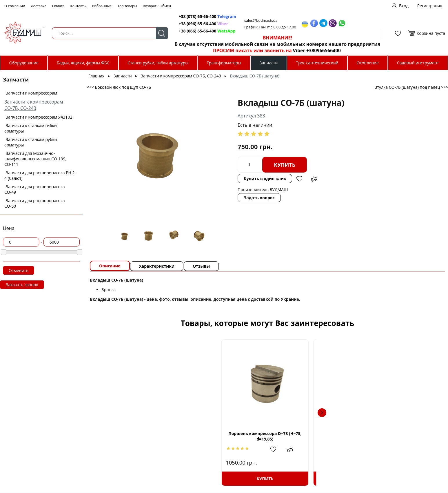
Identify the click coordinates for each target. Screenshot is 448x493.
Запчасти (268, 63)
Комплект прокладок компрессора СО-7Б (309, 436)
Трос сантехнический (317, 63)
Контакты (79, 6)
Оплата (58, 6)
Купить (258, 165)
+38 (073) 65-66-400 (195, 16)
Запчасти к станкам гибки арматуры (31, 128)
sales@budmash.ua (259, 20)
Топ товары (127, 6)
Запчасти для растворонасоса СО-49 (35, 189)
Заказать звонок (22, 285)
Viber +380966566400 (314, 50)
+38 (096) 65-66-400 (195, 24)
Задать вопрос (233, 186)
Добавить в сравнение (359, 165)
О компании (15, 6)
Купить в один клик (309, 165)
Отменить (19, 270)
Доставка (39, 6)
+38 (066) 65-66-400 (195, 31)
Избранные (102, 6)
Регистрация (430, 6)
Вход (404, 6)
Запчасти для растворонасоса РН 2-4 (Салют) (40, 175)
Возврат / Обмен (157, 6)
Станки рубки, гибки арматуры (158, 63)
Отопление (368, 63)
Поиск (158, 33)
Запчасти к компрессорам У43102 (39, 117)
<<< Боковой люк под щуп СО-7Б (119, 87)
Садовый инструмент (418, 63)
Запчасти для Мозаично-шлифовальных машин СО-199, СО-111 (35, 159)
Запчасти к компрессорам (31, 93)
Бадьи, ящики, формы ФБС (83, 63)
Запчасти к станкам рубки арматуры (31, 142)
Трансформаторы (224, 63)
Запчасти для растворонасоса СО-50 (35, 203)
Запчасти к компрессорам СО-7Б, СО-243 (34, 105)
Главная (96, 76)
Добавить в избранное (344, 165)
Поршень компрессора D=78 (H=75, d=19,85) (142, 436)
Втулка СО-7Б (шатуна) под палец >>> (411, 87)
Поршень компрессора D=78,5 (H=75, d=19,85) (226, 436)
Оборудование (24, 63)
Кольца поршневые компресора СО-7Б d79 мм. (393, 438)
